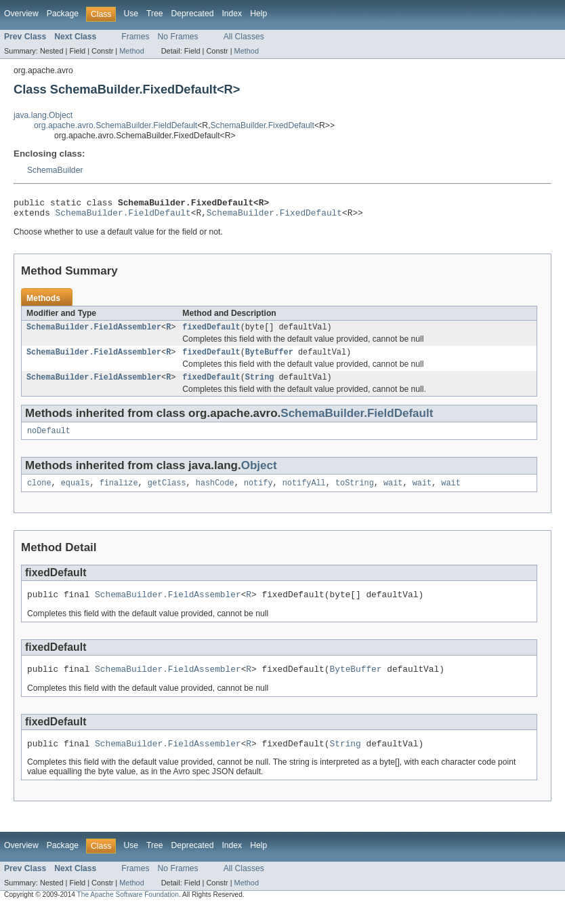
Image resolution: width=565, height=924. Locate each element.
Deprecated (193, 14)
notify (258, 494)
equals (76, 494)
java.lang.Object (43, 115)
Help (258, 14)
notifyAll (304, 494)
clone (39, 494)
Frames (135, 37)
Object (259, 475)
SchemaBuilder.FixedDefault (263, 125)
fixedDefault (211, 332)
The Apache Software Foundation (128, 911)
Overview (21, 14)
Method (131, 51)
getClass (167, 494)
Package (63, 14)
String (260, 385)
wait (393, 494)
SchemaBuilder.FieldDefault (123, 216)
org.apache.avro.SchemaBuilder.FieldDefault (116, 125)
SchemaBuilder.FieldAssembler (94, 332)
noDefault (49, 440)
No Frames (178, 37)
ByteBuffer (269, 359)
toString (355, 494)
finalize (119, 494)
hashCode (215, 494)
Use (131, 14)
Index (232, 14)
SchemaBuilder (55, 170)
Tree (155, 14)
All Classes (244, 37)
